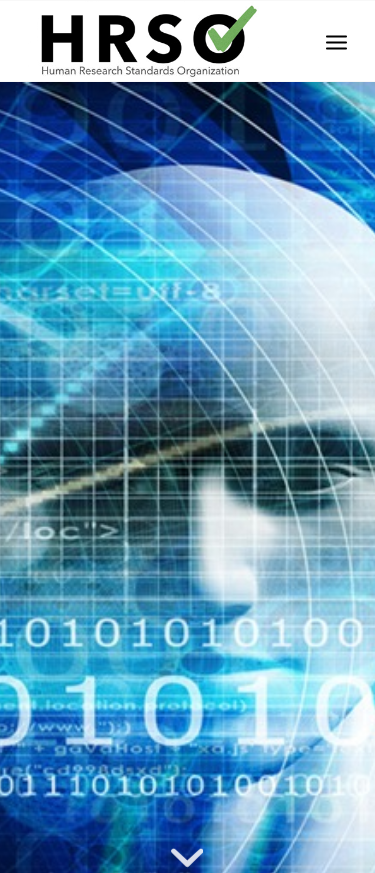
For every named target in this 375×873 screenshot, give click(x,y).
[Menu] (336, 41)
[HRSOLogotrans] (155, 41)
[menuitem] (336, 41)
